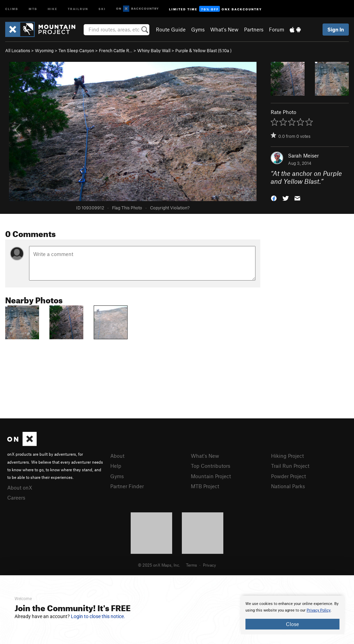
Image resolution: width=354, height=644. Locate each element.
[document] (292, 615)
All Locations (18, 50)
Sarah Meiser (303, 155)
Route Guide (171, 29)
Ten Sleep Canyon (76, 50)
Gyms (198, 29)
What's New (224, 29)
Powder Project (288, 476)
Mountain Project (211, 476)
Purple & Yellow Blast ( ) (203, 50)
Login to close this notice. (98, 616)
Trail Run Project (290, 466)
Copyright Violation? (170, 208)
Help (116, 466)
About (117, 456)
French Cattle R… (116, 50)
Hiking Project (287, 456)
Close (292, 624)
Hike (53, 8)
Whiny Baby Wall (154, 50)
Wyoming (44, 50)
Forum (277, 29)
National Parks (288, 486)
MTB (33, 8)
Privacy (209, 565)
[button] (274, 197)
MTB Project (205, 486)
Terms (192, 565)
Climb (12, 8)
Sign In (336, 29)
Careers (16, 498)
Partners (254, 29)
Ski (102, 8)
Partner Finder (127, 486)
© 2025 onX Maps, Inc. (159, 565)
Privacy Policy (319, 610)
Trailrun (78, 8)
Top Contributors (211, 466)
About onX (20, 487)
